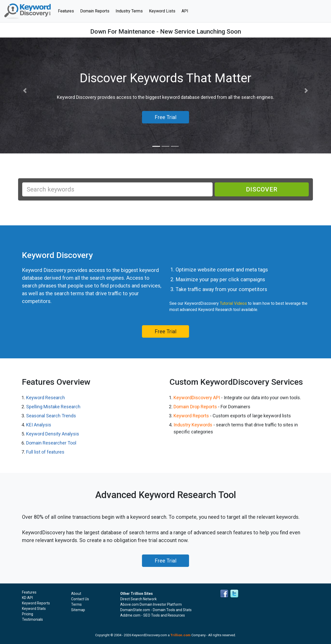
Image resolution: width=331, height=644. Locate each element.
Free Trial (165, 331)
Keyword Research (46, 398)
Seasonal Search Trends (51, 416)
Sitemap (78, 610)
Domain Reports (95, 11)
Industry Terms (129, 11)
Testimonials (32, 619)
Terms (76, 604)
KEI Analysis (39, 425)
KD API (27, 598)
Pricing (28, 614)
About (76, 594)
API (185, 11)
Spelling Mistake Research (53, 407)
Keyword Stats (34, 609)
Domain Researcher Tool (51, 443)
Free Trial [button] (165, 117)
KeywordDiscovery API (197, 398)
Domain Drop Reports (195, 407)
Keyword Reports (191, 416)
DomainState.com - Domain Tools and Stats (156, 610)
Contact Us (80, 599)
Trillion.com (180, 635)
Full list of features (45, 452)
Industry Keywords (193, 425)
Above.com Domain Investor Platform (151, 604)
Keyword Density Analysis (53, 434)
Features (67, 11)
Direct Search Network (138, 599)
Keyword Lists (162, 11)
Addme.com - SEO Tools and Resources (153, 615)
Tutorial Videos (233, 303)
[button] (25, 91)
